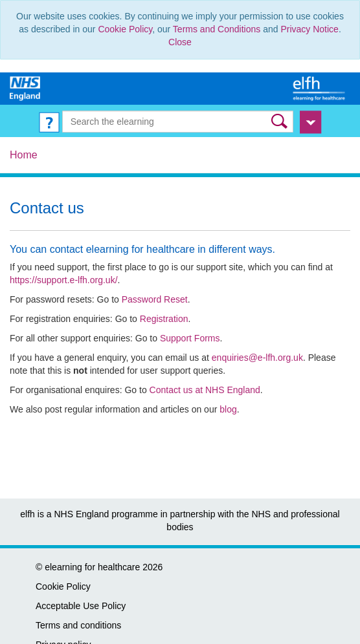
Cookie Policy (125, 29)
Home (24, 155)
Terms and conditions (78, 625)
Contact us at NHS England (205, 390)
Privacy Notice (309, 29)
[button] (281, 121)
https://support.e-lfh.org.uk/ (64, 280)
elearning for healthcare (92, 567)
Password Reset (155, 299)
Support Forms (190, 338)
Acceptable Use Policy (81, 606)
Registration (164, 319)
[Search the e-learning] (178, 122)
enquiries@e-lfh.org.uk (257, 358)
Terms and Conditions (217, 29)
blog (228, 409)
